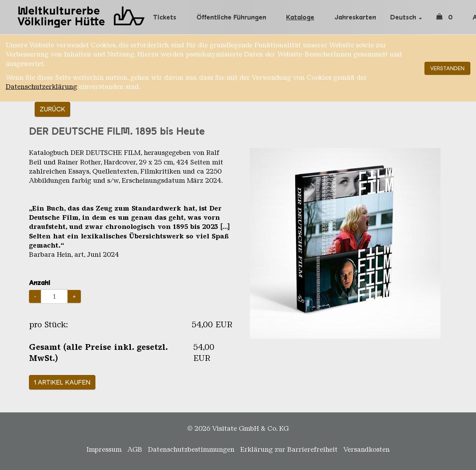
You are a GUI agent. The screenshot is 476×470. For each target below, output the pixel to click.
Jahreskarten (355, 17)
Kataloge (300, 17)
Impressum (104, 449)
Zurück (52, 109)
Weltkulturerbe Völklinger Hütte (82, 17)
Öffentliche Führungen (231, 17)
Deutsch (406, 17)
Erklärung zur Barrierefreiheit (289, 449)
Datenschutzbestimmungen (191, 449)
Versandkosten (367, 449)
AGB (135, 449)
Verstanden (447, 68)
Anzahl (39, 283)
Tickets (165, 17)
